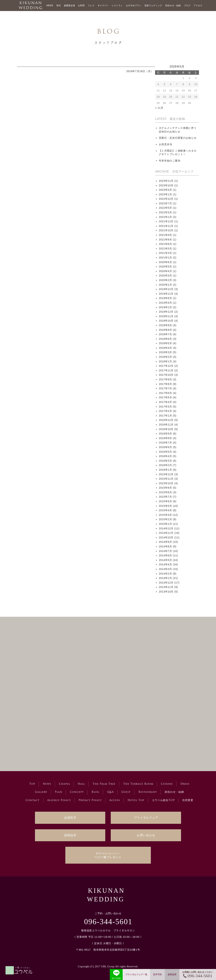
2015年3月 (165, 515)
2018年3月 (165, 352)
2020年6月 (165, 262)
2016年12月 (166, 420)
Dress (185, 784)
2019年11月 (166, 294)
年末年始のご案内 (170, 161)
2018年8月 (165, 330)
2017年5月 (165, 397)
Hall (81, 784)
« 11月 (159, 108)
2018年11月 (166, 316)
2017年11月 (166, 370)
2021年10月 (166, 230)
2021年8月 (165, 240)
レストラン (117, 6)
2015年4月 (165, 510)
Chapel (65, 784)
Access (115, 800)
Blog (95, 792)
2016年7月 (165, 443)
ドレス (91, 6)
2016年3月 (165, 461)
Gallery (41, 792)
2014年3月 (165, 569)
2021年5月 (165, 249)
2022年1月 (165, 217)
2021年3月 (165, 253)
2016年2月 (165, 465)
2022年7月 (165, 203)
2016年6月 (165, 447)
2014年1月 (165, 578)
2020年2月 (165, 280)
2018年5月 (165, 343)
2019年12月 (166, 289)
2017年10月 (166, 375)
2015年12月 (166, 474)
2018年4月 (165, 348)
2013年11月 (166, 587)
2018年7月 (165, 334)
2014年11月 (166, 533)
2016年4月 (165, 456)
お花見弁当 (166, 144)
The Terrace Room (138, 784)
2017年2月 (165, 411)
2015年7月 (165, 497)
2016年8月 (165, 438)
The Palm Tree (104, 784)
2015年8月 (165, 492)
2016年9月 (165, 434)
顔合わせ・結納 (173, 6)
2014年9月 (165, 542)
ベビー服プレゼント (108, 855)
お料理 (81, 6)
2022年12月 (166, 199)
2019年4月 (165, 303)
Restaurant (148, 792)
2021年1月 (165, 258)
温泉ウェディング (153, 6)
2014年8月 (165, 546)
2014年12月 (166, 528)
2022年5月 (165, 208)
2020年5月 (165, 267)
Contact (32, 800)
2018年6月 (165, 339)
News (47, 784)
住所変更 (188, 800)
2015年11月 (166, 479)
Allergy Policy (59, 800)
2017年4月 (165, 402)
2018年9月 (165, 325)
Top (32, 784)
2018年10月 (166, 321)
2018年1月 (165, 361)
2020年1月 (165, 285)
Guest (126, 792)
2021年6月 (165, 244)
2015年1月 (165, 524)
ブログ (187, 6)
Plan (58, 792)
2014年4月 (165, 564)
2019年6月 (165, 298)
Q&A (110, 792)
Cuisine (167, 784)
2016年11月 (166, 425)
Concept (77, 792)
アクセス (198, 6)
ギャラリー (103, 6)
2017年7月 (165, 388)
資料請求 (70, 835)
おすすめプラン (134, 6)
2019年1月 (165, 307)
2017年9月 (165, 379)
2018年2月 (165, 357)
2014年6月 (165, 555)
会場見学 (70, 818)
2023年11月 (166, 181)
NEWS (50, 6)
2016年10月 (166, 429)
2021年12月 (166, 221)
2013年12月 (166, 583)
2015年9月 (165, 488)
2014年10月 (166, 537)
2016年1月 (165, 470)
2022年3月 (165, 212)
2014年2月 (165, 574)
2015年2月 (165, 519)
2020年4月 (165, 271)
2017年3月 (165, 407)
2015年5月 (165, 506)
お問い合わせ (146, 835)
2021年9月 (165, 235)
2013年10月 (166, 592)
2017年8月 (165, 384)
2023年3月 (165, 190)
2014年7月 (165, 551)
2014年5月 (165, 560)
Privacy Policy (90, 800)
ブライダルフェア (146, 818)
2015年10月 (166, 483)
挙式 (59, 6)
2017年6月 (165, 393)
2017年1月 (165, 416)
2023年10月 (166, 185)
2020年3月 (165, 276)
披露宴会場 (69, 6)
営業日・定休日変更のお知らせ (178, 138)
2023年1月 (165, 194)
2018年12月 (166, 312)
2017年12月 (166, 366)
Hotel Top (136, 800)
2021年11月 (166, 226)
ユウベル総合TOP (163, 800)
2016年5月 (165, 452)
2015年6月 (165, 501)
